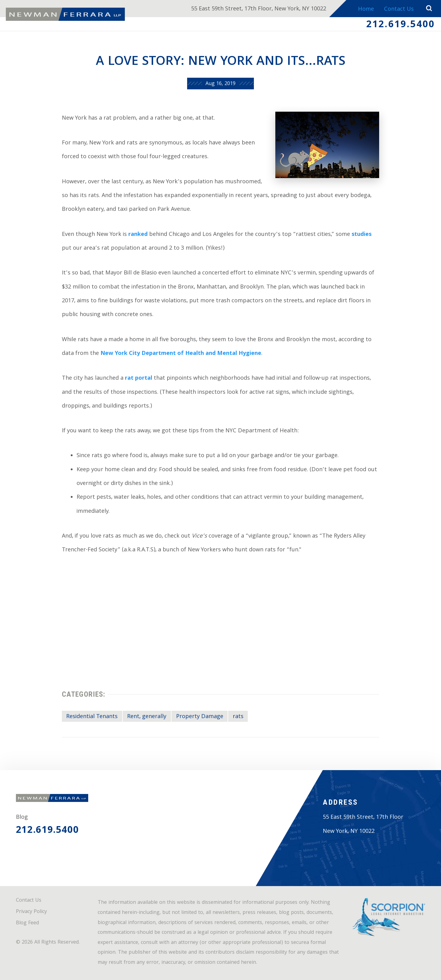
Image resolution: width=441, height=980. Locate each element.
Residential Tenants (92, 717)
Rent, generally (147, 717)
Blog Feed (27, 923)
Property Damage (200, 717)
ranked (138, 235)
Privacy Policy (31, 912)
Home (366, 10)
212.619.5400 (401, 25)
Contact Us (399, 10)
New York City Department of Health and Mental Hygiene (181, 354)
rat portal (139, 379)
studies (362, 235)
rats (238, 717)
